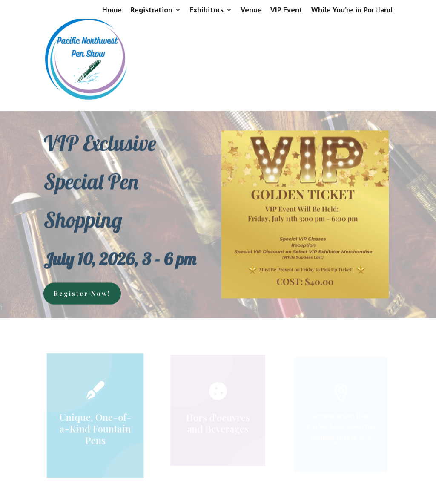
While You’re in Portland (352, 10)
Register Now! (82, 292)
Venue (251, 10)
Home (112, 10)
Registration (151, 10)
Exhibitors (207, 10)
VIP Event (287, 10)
